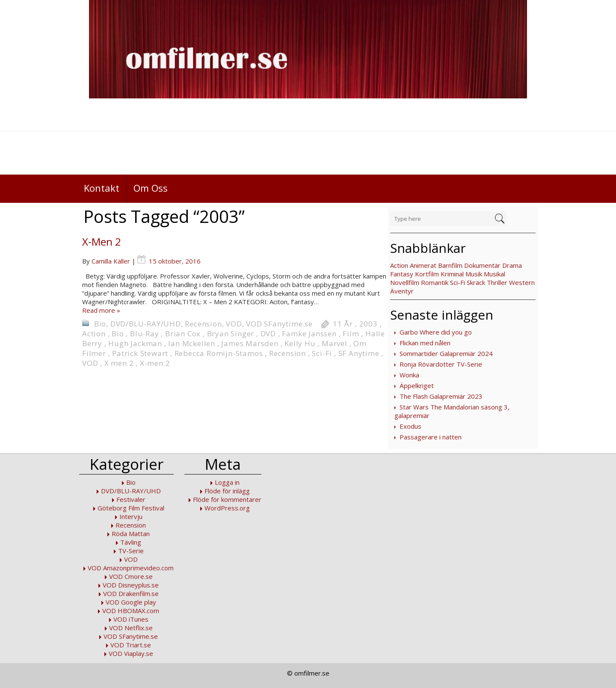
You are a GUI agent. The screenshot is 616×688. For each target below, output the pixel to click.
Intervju (131, 516)
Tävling (131, 542)
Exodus (410, 426)
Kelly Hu (300, 343)
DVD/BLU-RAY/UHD (146, 324)
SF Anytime (359, 353)
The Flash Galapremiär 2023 (441, 396)
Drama (512, 265)
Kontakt (102, 188)
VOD (234, 324)
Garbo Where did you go (436, 332)
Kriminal (452, 274)
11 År (343, 324)
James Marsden (250, 343)
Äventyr (402, 291)
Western (522, 282)
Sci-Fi (458, 282)
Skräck (476, 282)
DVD (268, 334)
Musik (474, 274)
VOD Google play (131, 602)
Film (351, 334)
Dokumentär (482, 265)
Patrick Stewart (140, 353)
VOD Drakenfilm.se (131, 593)
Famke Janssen (309, 334)
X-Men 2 (102, 242)
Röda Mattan (131, 534)
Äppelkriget (417, 386)
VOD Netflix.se (131, 628)
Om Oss (151, 188)
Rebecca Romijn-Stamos (219, 353)
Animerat (423, 265)
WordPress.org (227, 508)
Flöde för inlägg (227, 491)
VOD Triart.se (131, 645)
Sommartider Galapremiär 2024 (446, 353)
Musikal (495, 274)
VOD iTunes (131, 619)
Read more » (101, 310)
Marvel (335, 343)
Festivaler (131, 499)
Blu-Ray (145, 334)
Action (399, 265)
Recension (203, 324)
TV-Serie (131, 551)
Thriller (497, 282)
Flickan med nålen (425, 343)
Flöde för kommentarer (227, 499)
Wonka (409, 375)
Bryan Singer (231, 334)
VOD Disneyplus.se (131, 585)
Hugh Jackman (135, 343)
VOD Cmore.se (131, 576)
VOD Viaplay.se (131, 653)
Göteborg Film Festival (131, 508)
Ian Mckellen (192, 343)
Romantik (435, 282)
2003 (369, 324)
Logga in (227, 482)
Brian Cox (183, 334)
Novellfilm (405, 282)
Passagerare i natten (431, 437)
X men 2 (119, 363)
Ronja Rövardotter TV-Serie (441, 364)
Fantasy (402, 274)
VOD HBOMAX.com (131, 611)
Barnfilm (450, 265)
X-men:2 (155, 363)
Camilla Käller (111, 261)
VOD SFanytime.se (279, 324)
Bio (100, 324)
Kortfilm (427, 274)
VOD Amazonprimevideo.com (131, 568)
